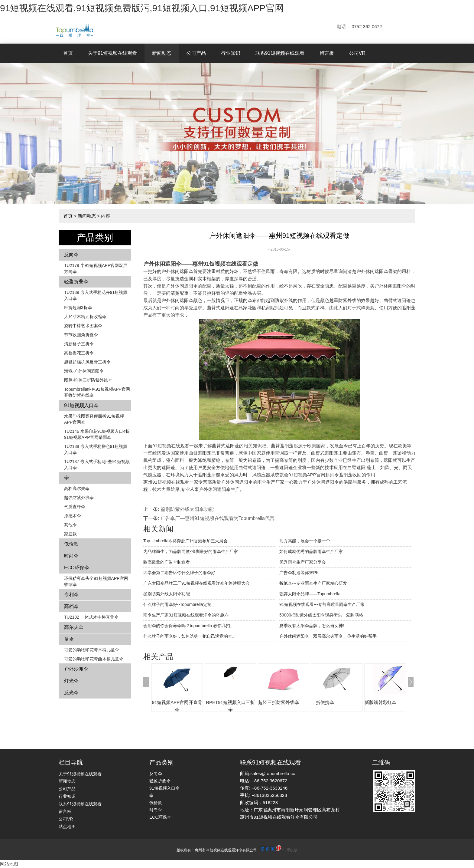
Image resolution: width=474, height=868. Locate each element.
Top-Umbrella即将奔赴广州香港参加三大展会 (185, 541)
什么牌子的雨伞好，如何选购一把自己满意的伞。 (190, 636)
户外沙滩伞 (76, 669)
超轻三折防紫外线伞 (279, 702)
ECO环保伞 (77, 568)
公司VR (357, 53)
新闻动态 (162, 53)
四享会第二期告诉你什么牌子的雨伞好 (179, 573)
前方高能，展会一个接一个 (305, 541)
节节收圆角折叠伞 (81, 335)
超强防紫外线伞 (79, 498)
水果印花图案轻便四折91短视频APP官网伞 (94, 419)
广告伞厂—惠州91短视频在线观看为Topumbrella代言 (218, 518)
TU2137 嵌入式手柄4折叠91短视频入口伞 (97, 465)
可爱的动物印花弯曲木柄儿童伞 (94, 659)
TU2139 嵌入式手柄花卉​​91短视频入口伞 (96, 295)
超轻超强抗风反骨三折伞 (87, 362)
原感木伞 (73, 516)
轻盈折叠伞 (76, 282)
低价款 (71, 544)
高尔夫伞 (74, 627)
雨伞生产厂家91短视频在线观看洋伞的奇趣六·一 (188, 615)
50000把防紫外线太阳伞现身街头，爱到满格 (321, 615)
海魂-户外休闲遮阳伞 (84, 371)
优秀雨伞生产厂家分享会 (303, 562)
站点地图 (67, 827)
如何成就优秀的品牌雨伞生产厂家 (311, 551)
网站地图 (9, 864)
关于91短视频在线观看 (112, 53)
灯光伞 (71, 681)
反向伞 (71, 255)
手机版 (292, 850)
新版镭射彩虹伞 (380, 702)
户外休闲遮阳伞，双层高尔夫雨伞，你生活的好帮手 (328, 636)
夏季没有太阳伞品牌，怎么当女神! (312, 626)
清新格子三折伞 (79, 344)
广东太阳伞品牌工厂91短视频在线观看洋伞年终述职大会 (196, 583)
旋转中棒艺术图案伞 (83, 326)
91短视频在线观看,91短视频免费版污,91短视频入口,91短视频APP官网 (142, 8)
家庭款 (70, 534)
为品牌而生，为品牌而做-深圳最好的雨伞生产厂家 (191, 551)
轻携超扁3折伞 (78, 307)
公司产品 (196, 53)
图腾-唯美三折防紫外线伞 (88, 380)
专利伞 (71, 595)
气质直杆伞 (75, 507)
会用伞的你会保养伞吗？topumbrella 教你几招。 (189, 626)
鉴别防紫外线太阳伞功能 (187, 509)
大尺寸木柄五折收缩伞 (85, 317)
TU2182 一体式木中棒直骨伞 (91, 617)
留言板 (327, 53)
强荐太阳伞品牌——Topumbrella (310, 594)
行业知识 (231, 53)
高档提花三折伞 (79, 353)
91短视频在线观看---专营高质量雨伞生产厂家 (322, 604)
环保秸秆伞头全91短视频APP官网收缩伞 (96, 581)
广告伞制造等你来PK (299, 573)
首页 (68, 53)
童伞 (69, 639)
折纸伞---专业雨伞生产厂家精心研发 (313, 583)
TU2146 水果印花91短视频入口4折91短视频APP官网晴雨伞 (97, 434)
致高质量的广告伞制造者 (167, 562)
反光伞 (71, 693)
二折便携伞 (323, 702)
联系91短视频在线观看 (280, 53)
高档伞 (71, 606)
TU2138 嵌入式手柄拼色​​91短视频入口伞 (96, 449)
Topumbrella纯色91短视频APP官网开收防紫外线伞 (97, 392)
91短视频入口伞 (81, 405)
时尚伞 (71, 556)
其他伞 (70, 525)
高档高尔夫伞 (77, 488)
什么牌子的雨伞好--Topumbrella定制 (177, 604)
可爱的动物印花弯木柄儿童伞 (92, 650)
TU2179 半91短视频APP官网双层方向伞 (96, 268)
